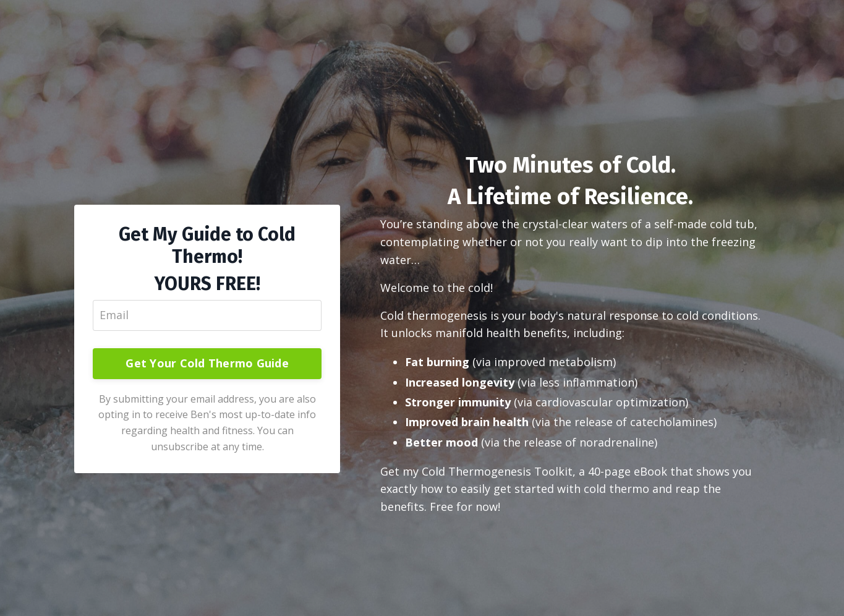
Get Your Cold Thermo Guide (207, 363)
